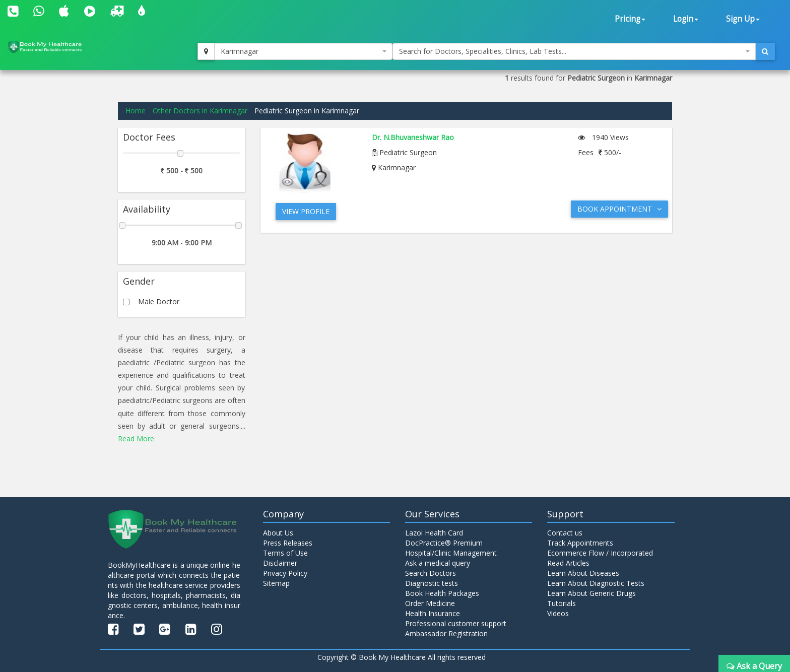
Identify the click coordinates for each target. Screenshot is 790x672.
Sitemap (276, 583)
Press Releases (288, 543)
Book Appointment (619, 209)
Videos (558, 613)
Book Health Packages (442, 593)
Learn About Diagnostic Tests (596, 583)
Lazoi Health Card (434, 533)
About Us (278, 533)
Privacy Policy (285, 573)
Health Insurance (433, 613)
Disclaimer (280, 563)
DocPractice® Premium (444, 543)
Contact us (565, 533)
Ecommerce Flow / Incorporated (600, 553)
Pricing (630, 19)
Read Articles (568, 563)
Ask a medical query (438, 563)
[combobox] (303, 51)
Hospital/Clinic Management (451, 553)
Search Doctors (431, 573)
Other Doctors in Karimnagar (200, 111)
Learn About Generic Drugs (591, 593)
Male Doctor (159, 301)
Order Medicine (430, 603)
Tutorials (562, 603)
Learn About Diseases (583, 573)
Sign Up (743, 19)
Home (136, 111)
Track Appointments (580, 543)
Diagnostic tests (432, 583)
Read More (136, 439)
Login (686, 19)
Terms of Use (285, 553)
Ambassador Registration (446, 633)
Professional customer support (456, 623)
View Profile (306, 211)
